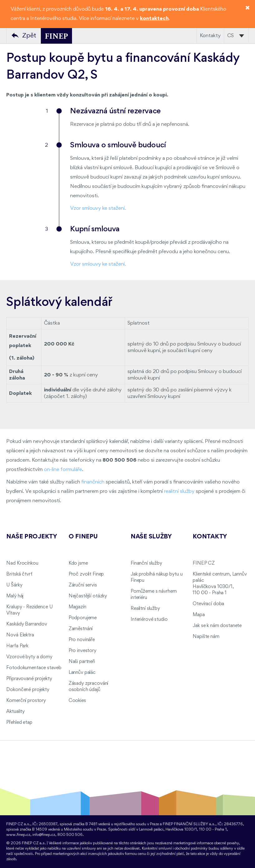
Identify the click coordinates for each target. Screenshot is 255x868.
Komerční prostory (26, 701)
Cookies (77, 701)
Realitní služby (145, 609)
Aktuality (15, 712)
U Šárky (14, 585)
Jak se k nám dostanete (217, 626)
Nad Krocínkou (22, 563)
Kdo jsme (78, 563)
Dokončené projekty (28, 690)
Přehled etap (19, 723)
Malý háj (15, 596)
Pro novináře (82, 640)
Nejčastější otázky (88, 596)
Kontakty (210, 36)
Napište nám (206, 637)
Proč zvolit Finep (86, 574)
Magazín (77, 607)
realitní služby (179, 491)
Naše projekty (31, 537)
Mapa (199, 615)
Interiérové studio (149, 620)
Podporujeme (83, 618)
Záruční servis (83, 585)
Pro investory (82, 651)
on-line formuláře (63, 470)
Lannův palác (82, 673)
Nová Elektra (20, 635)
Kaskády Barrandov (27, 624)
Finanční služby (146, 563)
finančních (93, 482)
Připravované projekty (29, 679)
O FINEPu (83, 537)
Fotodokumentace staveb (34, 668)
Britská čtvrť (19, 574)
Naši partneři (82, 662)
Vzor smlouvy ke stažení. (98, 208)
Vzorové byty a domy (29, 657)
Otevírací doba (208, 604)
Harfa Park (17, 646)
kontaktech (154, 19)
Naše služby (151, 537)
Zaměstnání (81, 629)
